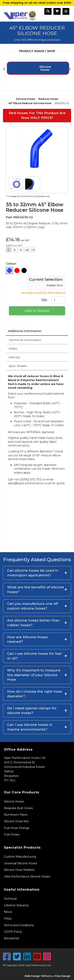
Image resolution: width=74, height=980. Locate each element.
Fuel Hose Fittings (17, 828)
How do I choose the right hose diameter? (35, 694)
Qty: (53, 300)
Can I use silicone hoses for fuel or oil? (34, 656)
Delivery (15, 357)
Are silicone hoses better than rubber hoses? (33, 623)
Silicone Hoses (26, 99)
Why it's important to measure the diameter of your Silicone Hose (34, 675)
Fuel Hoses (12, 834)
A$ (27, 250)
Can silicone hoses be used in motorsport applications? (33, 573)
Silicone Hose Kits (16, 821)
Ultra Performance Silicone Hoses (27, 876)
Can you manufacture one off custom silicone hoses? (32, 606)
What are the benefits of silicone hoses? (36, 589)
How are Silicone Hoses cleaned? (27, 639)
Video (13, 349)
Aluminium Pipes (16, 815)
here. (31, 459)
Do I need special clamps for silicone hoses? (32, 710)
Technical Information (25, 340)
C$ (33, 250)
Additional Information (25, 331)
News (8, 912)
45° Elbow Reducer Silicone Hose (30, 103)
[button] (37, 573)
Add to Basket (37, 311)
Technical (10, 899)
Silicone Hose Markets (19, 870)
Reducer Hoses (48, 99)
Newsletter (12, 938)
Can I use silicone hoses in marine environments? (30, 727)
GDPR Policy (13, 932)
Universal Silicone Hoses (21, 863)
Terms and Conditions (19, 925)
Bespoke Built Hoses (18, 808)
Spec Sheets (18, 366)
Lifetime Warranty (16, 905)
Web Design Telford (37, 976)
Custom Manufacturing (20, 857)
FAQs (8, 919)
